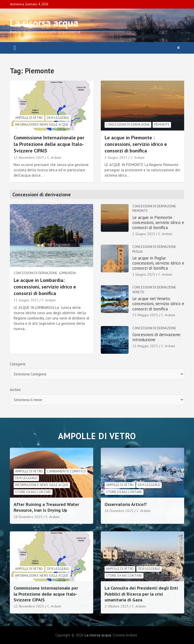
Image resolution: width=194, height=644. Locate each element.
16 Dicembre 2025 (119, 511)
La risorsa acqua (44, 23)
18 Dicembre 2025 (28, 517)
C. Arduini (54, 157)
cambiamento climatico (66, 471)
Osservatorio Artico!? (126, 504)
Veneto (138, 292)
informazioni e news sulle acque (42, 125)
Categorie (18, 364)
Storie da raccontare (33, 492)
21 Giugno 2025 (26, 300)
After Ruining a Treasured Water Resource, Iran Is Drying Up (46, 507)
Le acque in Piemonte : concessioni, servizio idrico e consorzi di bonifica (136, 144)
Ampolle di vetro (29, 118)
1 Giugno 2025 (144, 274)
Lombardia (68, 273)
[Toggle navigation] (15, 48)
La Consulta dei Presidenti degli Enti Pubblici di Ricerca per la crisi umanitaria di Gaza (141, 594)
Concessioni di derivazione (128, 125)
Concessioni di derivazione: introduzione (157, 337)
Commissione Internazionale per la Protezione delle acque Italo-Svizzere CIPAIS (49, 144)
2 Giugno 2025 (116, 157)
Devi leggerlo (58, 118)
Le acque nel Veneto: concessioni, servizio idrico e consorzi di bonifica (158, 304)
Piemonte (162, 125)
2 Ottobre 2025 (117, 606)
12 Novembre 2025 (29, 157)
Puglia (138, 252)
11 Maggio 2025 (145, 346)
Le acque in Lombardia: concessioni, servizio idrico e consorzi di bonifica (45, 287)
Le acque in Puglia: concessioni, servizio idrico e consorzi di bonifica (158, 263)
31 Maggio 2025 (145, 315)
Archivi (15, 390)
